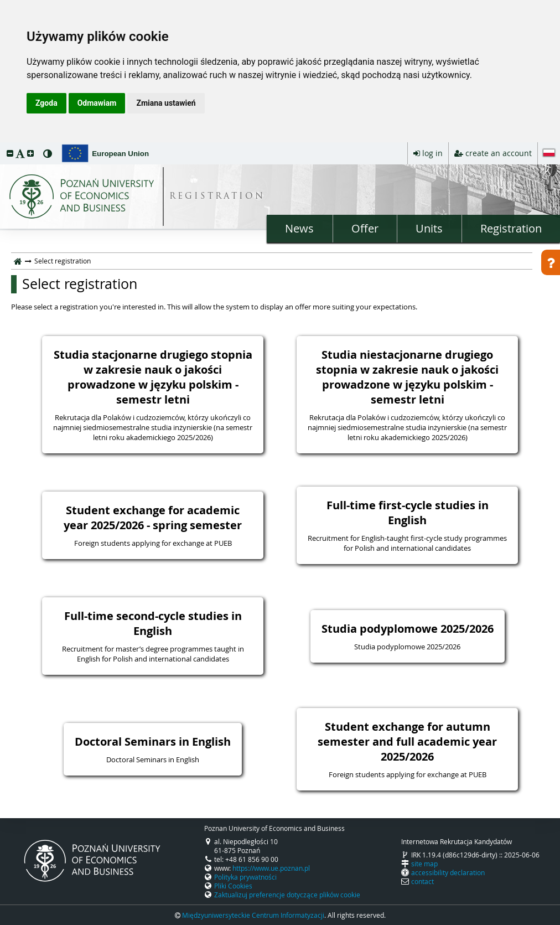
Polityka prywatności (245, 877)
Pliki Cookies (233, 886)
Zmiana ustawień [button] (166, 103)
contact (422, 881)
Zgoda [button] (46, 103)
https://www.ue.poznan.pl (271, 868)
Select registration (80, 284)
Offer (365, 228)
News (299, 228)
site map (424, 864)
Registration (511, 228)
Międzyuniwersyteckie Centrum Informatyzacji (253, 915)
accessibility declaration (448, 872)
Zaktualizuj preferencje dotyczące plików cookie (287, 895)
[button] (10, 153)
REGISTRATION (217, 197)
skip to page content (3, 145)
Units (429, 228)
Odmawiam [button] (97, 103)
